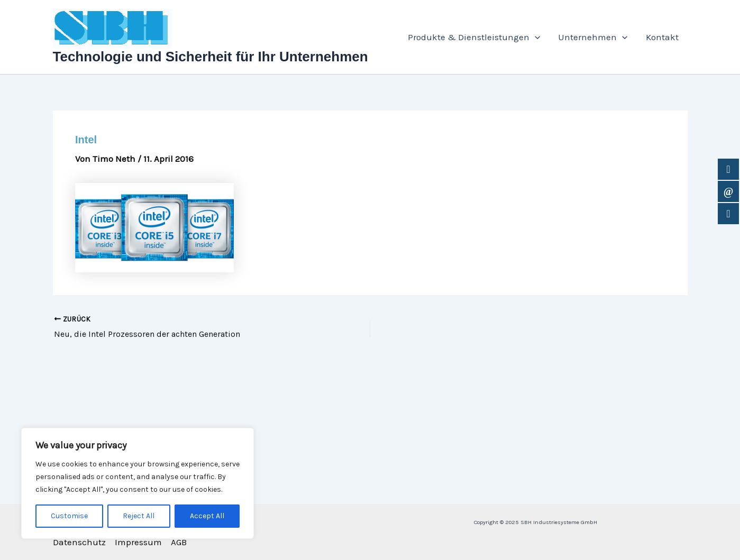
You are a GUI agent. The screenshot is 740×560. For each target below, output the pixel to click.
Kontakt (662, 37)
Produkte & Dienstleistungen (474, 37)
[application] (535, 37)
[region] (138, 483)
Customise (69, 516)
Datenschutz (79, 542)
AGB (179, 542)
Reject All (139, 516)
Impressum (138, 542)
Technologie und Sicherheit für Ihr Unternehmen (211, 57)
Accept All (207, 516)
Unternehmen (593, 37)
